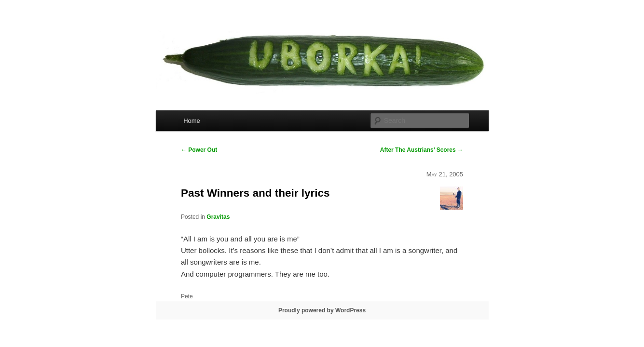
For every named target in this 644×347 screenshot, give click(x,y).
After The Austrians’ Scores (422, 150)
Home (192, 121)
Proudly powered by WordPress (322, 310)
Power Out (199, 150)
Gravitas (218, 217)
